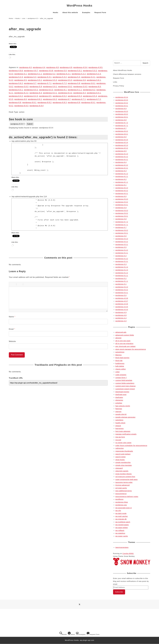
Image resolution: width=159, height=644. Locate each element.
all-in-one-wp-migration (124, 344)
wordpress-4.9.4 (80, 67)
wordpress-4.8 (53, 67)
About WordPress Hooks (123, 70)
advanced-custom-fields (125, 335)
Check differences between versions (127, 74)
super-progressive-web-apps (126, 479)
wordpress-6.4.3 (31, 96)
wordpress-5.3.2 (60, 77)
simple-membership (123, 462)
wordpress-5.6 (79, 80)
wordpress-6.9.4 (36, 106)
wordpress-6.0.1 (16, 90)
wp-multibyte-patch (123, 522)
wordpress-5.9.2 (65, 87)
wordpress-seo (121, 505)
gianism (118, 412)
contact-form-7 (121, 378)
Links (115, 82)
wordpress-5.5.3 (65, 80)
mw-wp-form (120, 437)
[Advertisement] (132, 42)
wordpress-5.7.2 (60, 83)
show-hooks (120, 460)
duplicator (119, 397)
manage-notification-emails (126, 434)
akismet (118, 338)
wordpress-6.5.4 (90, 96)
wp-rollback (120, 530)
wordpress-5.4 (74, 77)
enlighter (119, 403)
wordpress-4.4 (39, 67)
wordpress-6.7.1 (79, 99)
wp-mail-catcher (122, 516)
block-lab (119, 361)
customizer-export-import (125, 389)
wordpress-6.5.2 (60, 96)
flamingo (119, 409)
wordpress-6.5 (45, 96)
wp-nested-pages (122, 525)
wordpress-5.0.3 (122, 287)
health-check (120, 423)
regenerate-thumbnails (124, 451)
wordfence (119, 499)
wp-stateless (120, 533)
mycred (118, 440)
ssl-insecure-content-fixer (125, 477)
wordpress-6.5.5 (122, 140)
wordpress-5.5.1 (35, 80)
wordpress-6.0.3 (46, 90)
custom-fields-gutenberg (125, 383)
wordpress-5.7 (30, 83)
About (71, 633)
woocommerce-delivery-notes (127, 497)
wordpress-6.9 (74, 103)
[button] (11, 284)
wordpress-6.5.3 (75, 96)
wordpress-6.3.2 (65, 93)
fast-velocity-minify (123, 406)
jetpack (118, 426)
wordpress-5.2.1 (64, 74)
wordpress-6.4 (79, 93)
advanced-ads (121, 332)
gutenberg (119, 420)
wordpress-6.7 (64, 99)
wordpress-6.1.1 (75, 90)
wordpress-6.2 (89, 90)
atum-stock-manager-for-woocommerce (131, 349)
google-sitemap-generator (125, 417)
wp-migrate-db (121, 519)
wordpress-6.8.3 (60, 103)
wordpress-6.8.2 (45, 103)
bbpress (118, 355)
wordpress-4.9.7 (31, 71)
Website (12, 341)
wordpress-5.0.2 (90, 71)
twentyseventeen (122, 547)
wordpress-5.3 (30, 77)
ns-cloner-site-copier (123, 443)
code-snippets (121, 375)
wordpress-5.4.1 (88, 77)
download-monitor (122, 392)
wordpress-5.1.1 (35, 74)
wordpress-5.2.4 (16, 77)
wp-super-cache (122, 536)
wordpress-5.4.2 (122, 250)
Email (12, 329)
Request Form (119, 78)
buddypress (120, 363)
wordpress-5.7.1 (45, 83)
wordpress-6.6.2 (50, 99)
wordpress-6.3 (36, 93)
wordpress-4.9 (66, 67)
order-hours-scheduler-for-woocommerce (131, 446)
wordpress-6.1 (61, 90)
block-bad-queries (122, 358)
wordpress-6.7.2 (94, 99)
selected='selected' (18, 124)
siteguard (119, 468)
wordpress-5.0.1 (75, 71)
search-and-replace (123, 454)
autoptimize (120, 352)
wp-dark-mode (121, 513)
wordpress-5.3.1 (45, 77)
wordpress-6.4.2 (16, 96)
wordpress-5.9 (36, 87)
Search (145, 63)
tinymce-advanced (122, 485)
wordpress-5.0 (61, 71)
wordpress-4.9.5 (95, 67)
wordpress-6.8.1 (29, 103)
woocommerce (121, 494)
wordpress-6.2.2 (21, 93)
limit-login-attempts (123, 431)
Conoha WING (128, 554)
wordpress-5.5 (21, 80)
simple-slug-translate (124, 465)
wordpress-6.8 (15, 103)
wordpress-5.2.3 (94, 74)
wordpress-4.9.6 (16, 71)
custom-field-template (124, 380)
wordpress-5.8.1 (88, 83)
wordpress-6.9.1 (88, 103)
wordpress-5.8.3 (21, 87)
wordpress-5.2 (49, 74)
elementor (119, 400)
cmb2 (117, 372)
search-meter (121, 457)
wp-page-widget (122, 528)
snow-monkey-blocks (124, 474)
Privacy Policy (119, 86)
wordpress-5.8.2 (122, 213)
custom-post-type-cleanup (125, 386)
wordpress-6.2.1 (122, 176)
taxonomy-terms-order (124, 482)
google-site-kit (121, 414)
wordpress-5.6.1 (94, 80)
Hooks (63, 633)
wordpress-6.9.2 (122, 103)
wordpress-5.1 (21, 74)
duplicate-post (121, 395)
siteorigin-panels (122, 471)
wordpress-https (122, 502)
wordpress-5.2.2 (79, 74)
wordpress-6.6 (21, 99)
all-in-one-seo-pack (123, 341)
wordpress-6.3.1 (50, 93)
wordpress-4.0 (26, 67)
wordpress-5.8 (74, 83)
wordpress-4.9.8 (46, 71)
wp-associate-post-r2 (124, 508)
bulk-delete (120, 366)
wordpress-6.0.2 (31, 90)
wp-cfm (118, 511)
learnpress (119, 428)
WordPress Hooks (79, 6)
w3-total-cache (121, 488)
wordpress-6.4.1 (94, 93)
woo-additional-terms (124, 491)
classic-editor (121, 369)
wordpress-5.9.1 (50, 87)
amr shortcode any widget (125, 346)
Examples (81, 633)
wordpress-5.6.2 (16, 83)
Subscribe (119, 592)
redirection (120, 448)
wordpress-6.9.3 (21, 106)
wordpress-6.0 (95, 87)
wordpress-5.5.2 (50, 80)
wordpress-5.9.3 (80, 87)
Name (12, 317)
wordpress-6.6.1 (35, 99)
